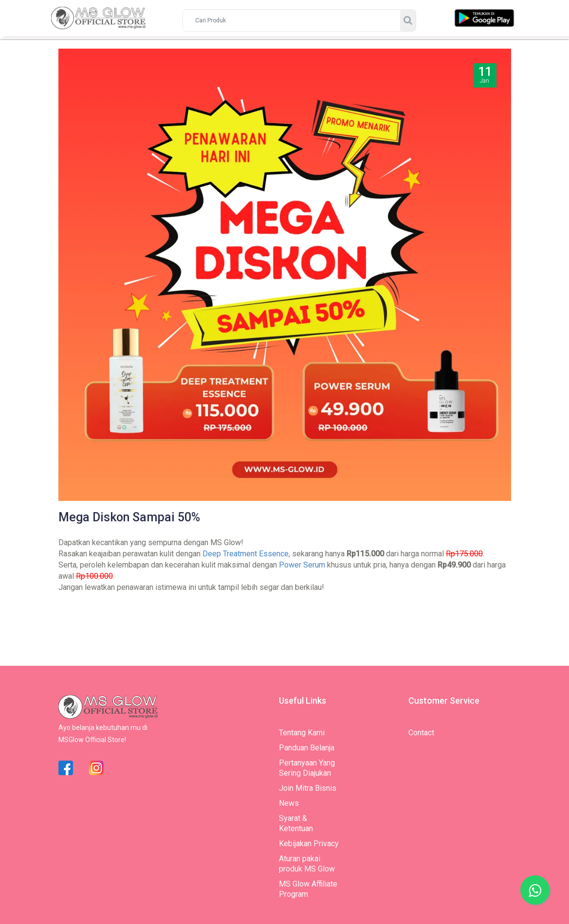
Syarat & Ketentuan (296, 823)
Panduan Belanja (307, 748)
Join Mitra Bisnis (308, 788)
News (289, 803)
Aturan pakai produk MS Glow (307, 864)
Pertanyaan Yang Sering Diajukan (307, 768)
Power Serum (302, 565)
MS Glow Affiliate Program (308, 889)
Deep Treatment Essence (246, 554)
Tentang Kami (302, 733)
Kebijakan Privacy (309, 844)
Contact (421, 733)
